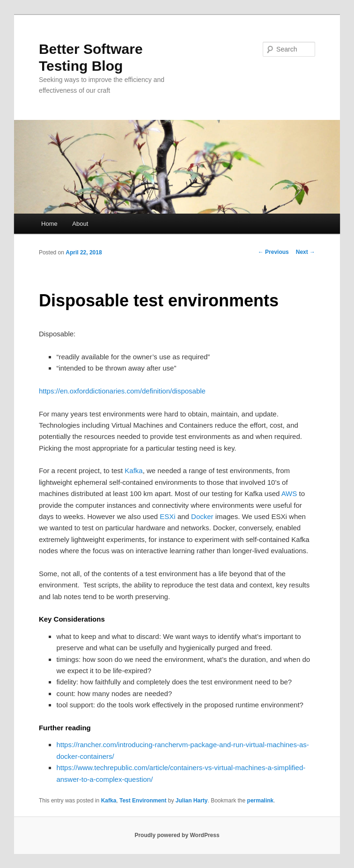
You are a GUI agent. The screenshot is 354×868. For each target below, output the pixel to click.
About (80, 224)
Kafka (133, 471)
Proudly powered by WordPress (177, 835)
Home (49, 224)
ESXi (167, 516)
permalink (261, 801)
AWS (289, 493)
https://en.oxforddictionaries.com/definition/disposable (122, 391)
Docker (202, 516)
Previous (273, 252)
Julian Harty (192, 801)
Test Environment (143, 801)
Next (306, 252)
